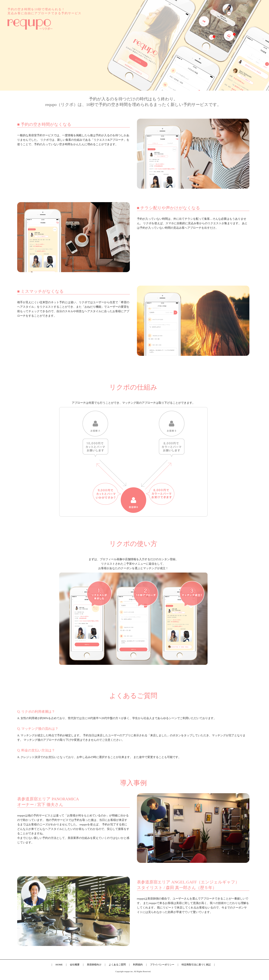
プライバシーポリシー (162, 965)
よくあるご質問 (117, 965)
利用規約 (138, 965)
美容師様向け (94, 965)
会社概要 (75, 965)
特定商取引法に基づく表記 (196, 965)
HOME (59, 965)
